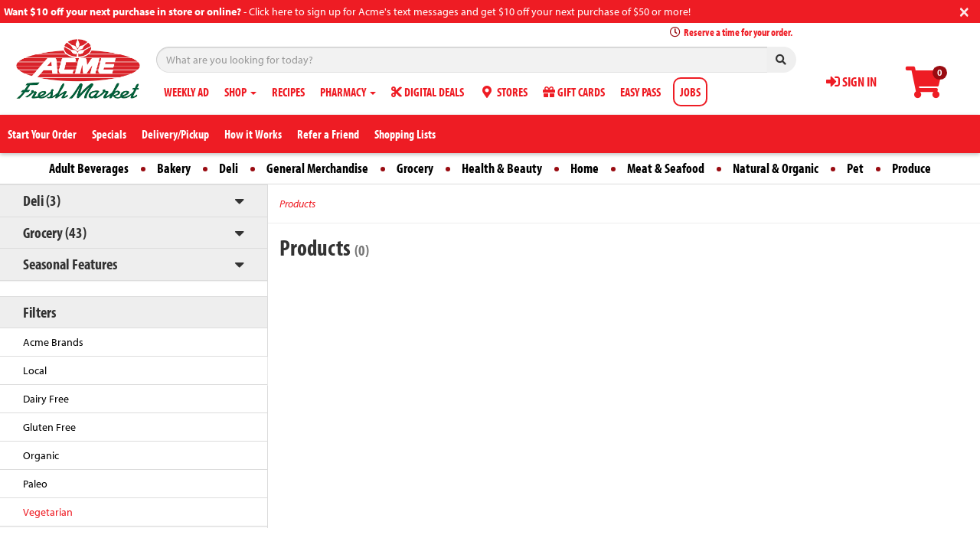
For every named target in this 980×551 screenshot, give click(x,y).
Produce (911, 168)
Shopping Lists (405, 134)
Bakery (174, 168)
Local (35, 370)
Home (585, 168)
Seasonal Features (70, 264)
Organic (41, 455)
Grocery (415, 168)
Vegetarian (48, 512)
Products (297, 204)
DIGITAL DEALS (428, 92)
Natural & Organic (776, 168)
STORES (503, 92)
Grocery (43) (55, 232)
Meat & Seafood (666, 168)
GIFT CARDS (574, 92)
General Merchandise (317, 168)
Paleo (35, 484)
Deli (229, 168)
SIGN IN (851, 82)
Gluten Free (49, 427)
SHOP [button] (240, 92)
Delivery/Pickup (175, 134)
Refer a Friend (328, 134)
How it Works (253, 134)
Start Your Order (42, 134)
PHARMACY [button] (348, 92)
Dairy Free (46, 399)
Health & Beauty (502, 168)
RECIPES (288, 92)
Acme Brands (53, 342)
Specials (109, 134)
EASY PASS (640, 92)
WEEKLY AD (186, 92)
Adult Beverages (89, 168)
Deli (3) (42, 200)
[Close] (964, 10)
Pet (855, 168)
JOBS (690, 92)
